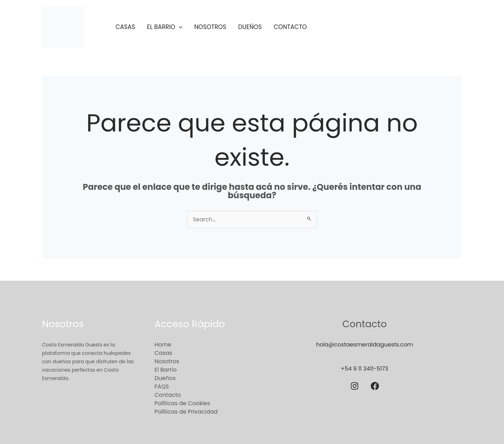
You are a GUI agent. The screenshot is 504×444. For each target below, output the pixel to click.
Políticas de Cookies (183, 403)
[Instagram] (355, 386)
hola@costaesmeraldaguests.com (365, 345)
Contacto (290, 27)
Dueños (250, 27)
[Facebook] (375, 386)
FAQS (162, 386)
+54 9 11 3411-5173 (364, 369)
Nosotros (210, 27)
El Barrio (165, 27)
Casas (125, 27)
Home (163, 345)
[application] (179, 27)
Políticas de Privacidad (186, 412)
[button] (398, 27)
